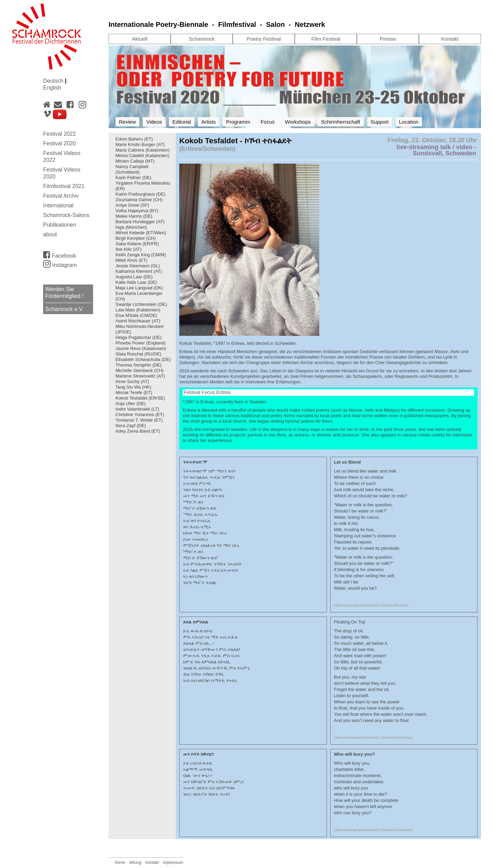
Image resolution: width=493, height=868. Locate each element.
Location (409, 122)
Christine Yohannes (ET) (140, 415)
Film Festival (326, 39)
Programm (238, 122)
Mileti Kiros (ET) (131, 260)
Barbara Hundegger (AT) (140, 222)
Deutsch (54, 81)
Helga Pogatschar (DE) (139, 337)
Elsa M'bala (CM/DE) (136, 315)
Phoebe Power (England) (140, 343)
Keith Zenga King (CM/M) (141, 255)
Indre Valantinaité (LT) (137, 409)
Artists (209, 122)
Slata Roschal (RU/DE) (138, 354)
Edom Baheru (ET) (134, 139)
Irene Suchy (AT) (132, 381)
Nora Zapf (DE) (131, 426)
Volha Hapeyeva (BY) (137, 211)
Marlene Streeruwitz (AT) (140, 376)
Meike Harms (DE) (134, 216)
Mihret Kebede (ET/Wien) (141, 233)
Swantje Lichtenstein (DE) (141, 304)
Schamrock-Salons (66, 215)
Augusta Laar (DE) (134, 277)
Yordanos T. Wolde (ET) (139, 420)
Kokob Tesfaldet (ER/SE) (140, 398)
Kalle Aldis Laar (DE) (136, 282)
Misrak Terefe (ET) (134, 392)
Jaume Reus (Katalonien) (141, 348)
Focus (268, 122)
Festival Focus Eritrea (207, 392)
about (50, 234)
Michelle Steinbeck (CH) (139, 370)
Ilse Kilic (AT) (129, 249)
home (120, 862)
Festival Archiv (61, 196)
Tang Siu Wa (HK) (133, 387)
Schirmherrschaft (340, 122)
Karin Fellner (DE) (133, 178)
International (58, 205)
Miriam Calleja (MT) (135, 161)
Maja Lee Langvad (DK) (139, 288)
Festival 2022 (59, 134)
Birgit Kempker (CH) (135, 238)
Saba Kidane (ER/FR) (137, 244)
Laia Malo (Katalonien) (138, 310)
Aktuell (139, 39)
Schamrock (202, 39)
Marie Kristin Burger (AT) (140, 144)
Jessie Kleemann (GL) (138, 266)
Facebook (60, 255)
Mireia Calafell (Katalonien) (142, 156)
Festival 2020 (59, 143)
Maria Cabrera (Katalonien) (143, 150)
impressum (173, 862)
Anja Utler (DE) (130, 404)
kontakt (152, 862)
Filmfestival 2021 (64, 186)
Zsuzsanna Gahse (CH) (139, 200)
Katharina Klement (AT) (139, 271)
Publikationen (60, 225)
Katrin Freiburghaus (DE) (140, 194)
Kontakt (450, 39)
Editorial (182, 122)
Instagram (60, 265)
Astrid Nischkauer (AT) (138, 321)
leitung (135, 862)
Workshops (298, 122)
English (52, 88)
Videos (154, 122)
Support (380, 122)
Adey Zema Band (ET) (138, 431)
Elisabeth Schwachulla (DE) (143, 359)
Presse (388, 39)
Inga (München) (131, 227)
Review (127, 122)
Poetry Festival (264, 39)
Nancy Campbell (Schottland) (132, 169)
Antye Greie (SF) (132, 205)
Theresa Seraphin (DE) (139, 365)
